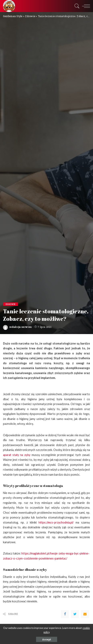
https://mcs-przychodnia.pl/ (56, 522)
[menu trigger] (85, 6)
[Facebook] (65, 614)
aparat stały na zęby (17, 455)
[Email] (85, 614)
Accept (47, 639)
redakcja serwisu (21, 327)
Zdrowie (10, 304)
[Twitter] (75, 614)
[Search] (76, 6)
